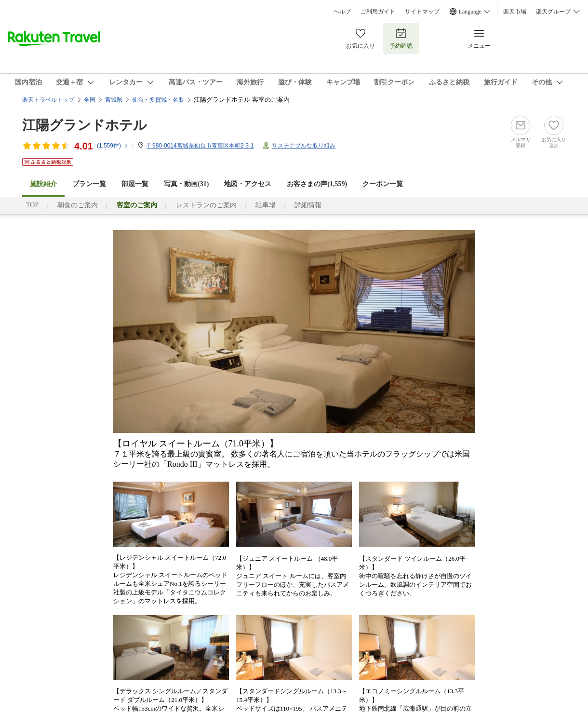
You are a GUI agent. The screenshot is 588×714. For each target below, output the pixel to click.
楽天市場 (515, 12)
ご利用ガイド (378, 12)
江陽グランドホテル (85, 125)
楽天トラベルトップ (48, 100)
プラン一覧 (89, 184)
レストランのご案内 (206, 205)
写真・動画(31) (186, 184)
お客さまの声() (317, 184)
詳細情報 (308, 205)
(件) (113, 146)
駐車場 (266, 205)
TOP (32, 205)
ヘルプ (342, 12)
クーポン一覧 (383, 184)
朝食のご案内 (78, 205)
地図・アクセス (248, 184)
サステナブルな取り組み (304, 146)
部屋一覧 (135, 184)
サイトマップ (422, 12)
